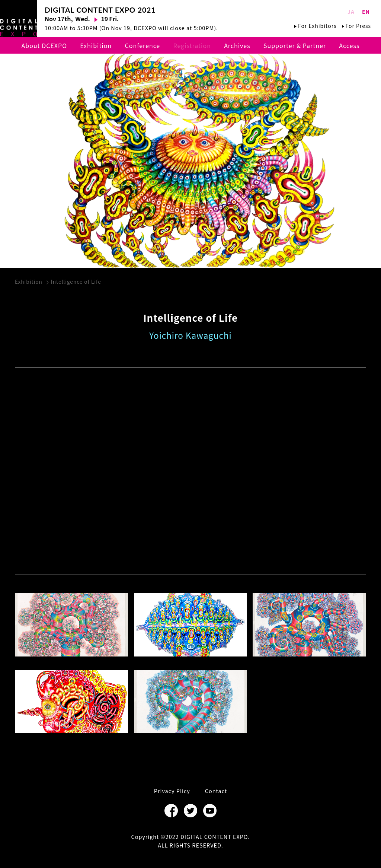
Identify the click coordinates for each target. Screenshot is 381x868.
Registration (192, 45)
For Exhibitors (317, 26)
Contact (216, 791)
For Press (358, 26)
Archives (237, 45)
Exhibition (96, 45)
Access (349, 45)
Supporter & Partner (295, 45)
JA (351, 12)
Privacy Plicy (172, 791)
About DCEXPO (44, 45)
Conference (143, 45)
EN (366, 12)
